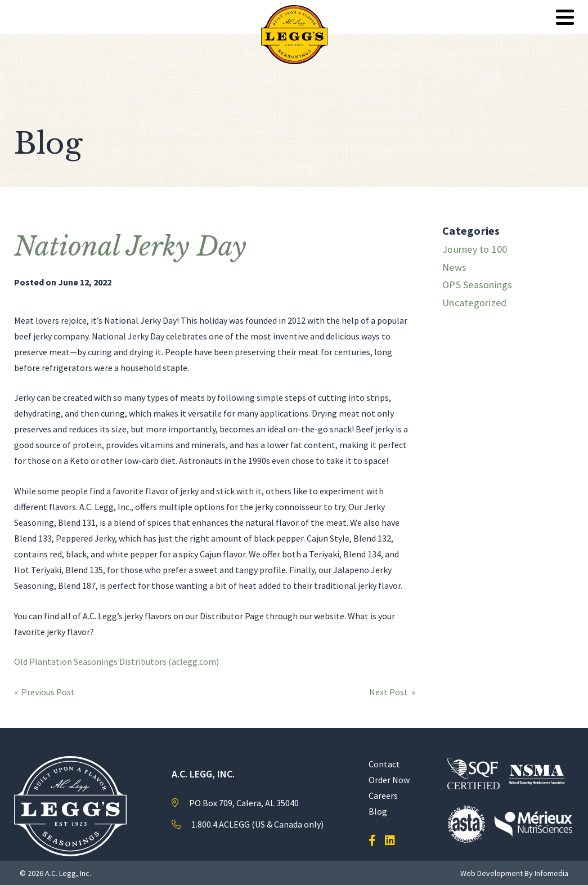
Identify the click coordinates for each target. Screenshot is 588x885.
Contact (384, 764)
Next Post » (392, 692)
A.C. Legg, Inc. (68, 873)
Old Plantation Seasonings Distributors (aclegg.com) (116, 661)
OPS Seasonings (477, 285)
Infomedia (551, 873)
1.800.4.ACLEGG (221, 824)
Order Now (389, 780)
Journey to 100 (475, 249)
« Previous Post (44, 692)
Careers (383, 795)
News (454, 267)
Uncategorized (474, 303)
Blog (378, 811)
